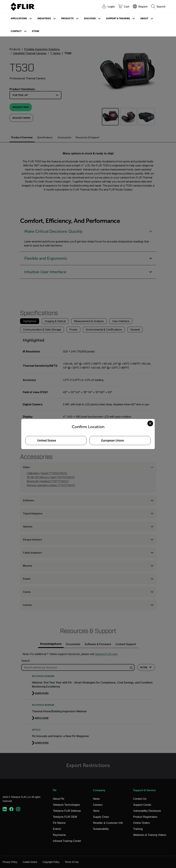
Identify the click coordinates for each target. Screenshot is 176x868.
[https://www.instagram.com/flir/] (18, 809)
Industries (44, 19)
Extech (57, 829)
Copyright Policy (51, 862)
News (96, 799)
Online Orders (142, 823)
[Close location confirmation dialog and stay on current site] (150, 423)
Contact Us (140, 799)
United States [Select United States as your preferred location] (47, 441)
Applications (19, 19)
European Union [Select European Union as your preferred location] (113, 441)
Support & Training (118, 19)
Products (67, 19)
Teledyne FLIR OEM (65, 817)
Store (36, 31)
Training (138, 829)
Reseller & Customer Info (108, 823)
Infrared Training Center (67, 841)
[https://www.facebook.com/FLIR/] (11, 809)
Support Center (142, 805)
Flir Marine (59, 823)
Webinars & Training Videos (150, 835)
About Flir (59, 799)
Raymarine (59, 835)
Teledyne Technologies (66, 805)
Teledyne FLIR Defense (67, 811)
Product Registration (145, 817)
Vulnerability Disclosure (147, 811)
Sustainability (101, 829)
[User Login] (107, 7)
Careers (98, 805)
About (144, 19)
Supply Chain (101, 817)
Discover (90, 19)
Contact (16, 31)
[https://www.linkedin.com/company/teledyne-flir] (5, 809)
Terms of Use (72, 862)
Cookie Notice (30, 862)
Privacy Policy (10, 862)
